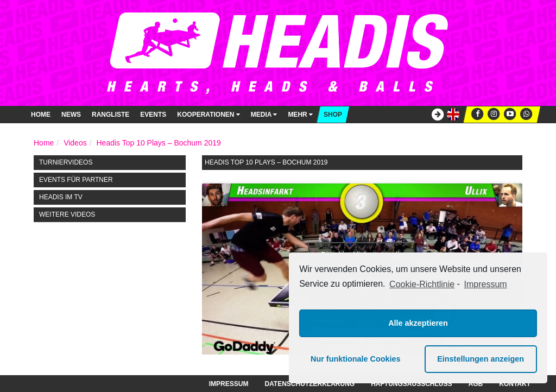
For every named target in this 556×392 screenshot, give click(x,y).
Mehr (300, 115)
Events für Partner (76, 180)
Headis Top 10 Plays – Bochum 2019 (158, 143)
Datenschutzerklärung (309, 384)
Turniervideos (66, 162)
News (71, 115)
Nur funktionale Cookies (356, 359)
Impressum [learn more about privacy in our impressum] (486, 284)
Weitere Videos (67, 214)
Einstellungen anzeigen (481, 359)
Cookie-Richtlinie (422, 284)
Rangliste (110, 115)
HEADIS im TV (61, 197)
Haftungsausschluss (411, 384)
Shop (333, 115)
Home (41, 115)
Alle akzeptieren (418, 323)
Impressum (229, 384)
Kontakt (515, 384)
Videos (75, 143)
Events (153, 115)
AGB (476, 384)
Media (264, 115)
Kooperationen (208, 115)
